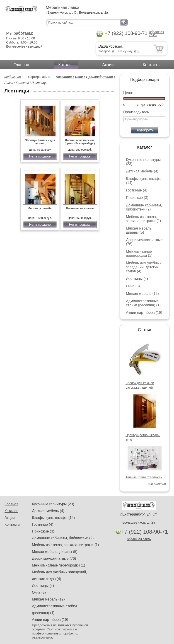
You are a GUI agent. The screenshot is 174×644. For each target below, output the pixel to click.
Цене (80, 77)
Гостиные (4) (137, 190)
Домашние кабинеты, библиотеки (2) (144, 207)
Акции (108, 65)
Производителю (101, 77)
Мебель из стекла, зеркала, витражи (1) (144, 219)
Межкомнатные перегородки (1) (139, 253)
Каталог (66, 65)
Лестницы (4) (137, 279)
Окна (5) (133, 286)
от (125, 105)
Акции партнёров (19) (144, 313)
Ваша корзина (110, 46)
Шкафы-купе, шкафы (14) (53, 518)
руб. (161, 105)
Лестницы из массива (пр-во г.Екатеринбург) (80, 142)
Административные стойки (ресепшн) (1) (143, 303)
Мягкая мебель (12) (142, 294)
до (143, 105)
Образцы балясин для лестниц (40, 142)
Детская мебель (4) (142, 171)
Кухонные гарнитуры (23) (53, 504)
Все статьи (157, 484)
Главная (21, 65)
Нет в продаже (40, 156)
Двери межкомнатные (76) (54, 558)
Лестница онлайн (40, 208)
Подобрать (145, 130)
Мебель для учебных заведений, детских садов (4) (144, 267)
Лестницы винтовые (80, 208)
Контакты (152, 65)
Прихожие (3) (137, 198)
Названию (65, 77)
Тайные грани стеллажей (144, 477)
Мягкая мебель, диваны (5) (139, 230)
